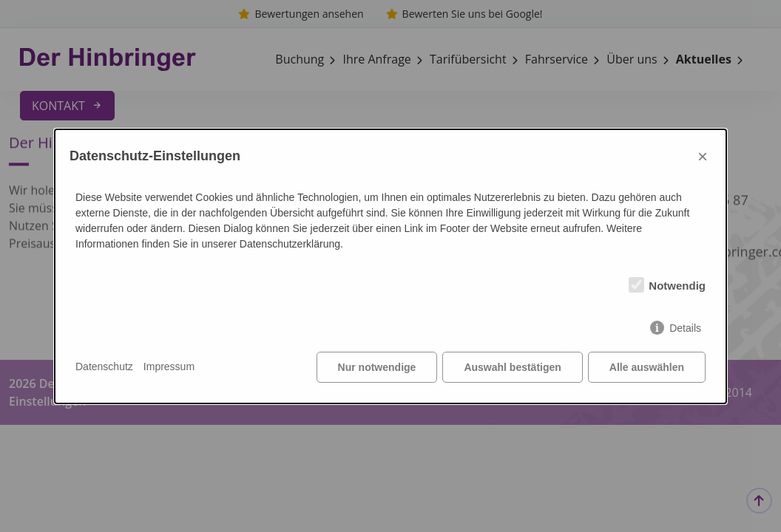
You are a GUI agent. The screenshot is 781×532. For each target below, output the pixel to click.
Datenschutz (104, 366)
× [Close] (703, 156)
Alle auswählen (647, 367)
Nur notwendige (377, 367)
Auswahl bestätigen (512, 367)
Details (685, 328)
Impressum (169, 366)
